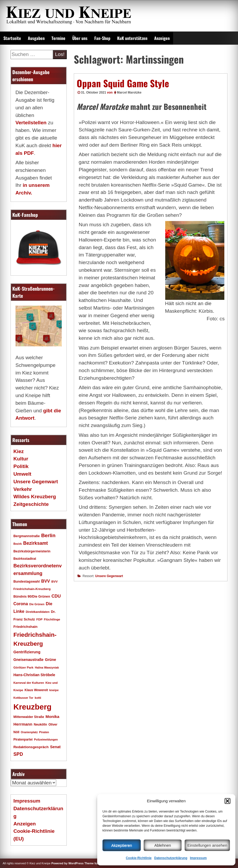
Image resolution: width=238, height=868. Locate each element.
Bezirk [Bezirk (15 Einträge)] (18, 544)
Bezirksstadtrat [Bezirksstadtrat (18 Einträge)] (25, 559)
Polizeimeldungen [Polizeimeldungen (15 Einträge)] (46, 739)
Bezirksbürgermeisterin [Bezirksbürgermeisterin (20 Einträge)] (32, 551)
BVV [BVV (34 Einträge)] (46, 581)
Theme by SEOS (95, 863)
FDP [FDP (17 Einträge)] (39, 619)
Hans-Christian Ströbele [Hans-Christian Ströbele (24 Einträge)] (34, 675)
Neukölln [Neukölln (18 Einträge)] (41, 725)
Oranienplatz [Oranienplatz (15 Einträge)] (29, 732)
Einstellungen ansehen (207, 845)
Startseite (12, 38)
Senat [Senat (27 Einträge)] (55, 747)
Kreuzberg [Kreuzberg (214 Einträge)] (32, 707)
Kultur (21, 459)
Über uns (80, 38)
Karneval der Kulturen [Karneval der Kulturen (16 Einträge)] (29, 683)
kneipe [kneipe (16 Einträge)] (54, 690)
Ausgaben (36, 38)
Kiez (19, 451)
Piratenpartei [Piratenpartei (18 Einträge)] (23, 739)
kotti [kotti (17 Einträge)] (38, 698)
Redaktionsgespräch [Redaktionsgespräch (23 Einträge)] (31, 747)
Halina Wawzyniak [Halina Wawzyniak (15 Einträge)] (47, 667)
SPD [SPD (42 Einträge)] (18, 754)
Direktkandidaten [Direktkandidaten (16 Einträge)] (38, 612)
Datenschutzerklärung (171, 858)
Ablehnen (162, 845)
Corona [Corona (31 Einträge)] (21, 604)
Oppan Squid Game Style (123, 83)
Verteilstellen (31, 123)
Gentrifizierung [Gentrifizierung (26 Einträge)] (27, 652)
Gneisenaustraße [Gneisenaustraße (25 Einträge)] (29, 660)
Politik (21, 466)
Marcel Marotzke (129, 93)
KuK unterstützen (132, 38)
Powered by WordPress (67, 863)
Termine (58, 38)
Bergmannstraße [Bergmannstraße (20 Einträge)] (27, 536)
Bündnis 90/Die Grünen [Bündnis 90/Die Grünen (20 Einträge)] (32, 597)
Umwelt (22, 474)
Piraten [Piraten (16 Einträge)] (44, 732)
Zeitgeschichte (31, 504)
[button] (227, 801)
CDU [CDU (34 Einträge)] (56, 596)
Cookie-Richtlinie (139, 858)
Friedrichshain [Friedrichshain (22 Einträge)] (25, 627)
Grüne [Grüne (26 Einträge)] (51, 660)
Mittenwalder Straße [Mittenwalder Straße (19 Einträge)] (29, 717)
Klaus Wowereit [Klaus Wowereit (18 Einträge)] (36, 690)
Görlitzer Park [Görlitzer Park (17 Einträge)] (23, 667)
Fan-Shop (102, 38)
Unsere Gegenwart (109, 576)
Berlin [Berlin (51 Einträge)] (48, 535)
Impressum (198, 858)
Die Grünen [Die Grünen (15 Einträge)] (37, 604)
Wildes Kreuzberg (35, 497)
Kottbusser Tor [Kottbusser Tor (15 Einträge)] (23, 698)
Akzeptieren (121, 845)
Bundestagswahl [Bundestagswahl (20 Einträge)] (27, 582)
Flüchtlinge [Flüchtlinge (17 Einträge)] (52, 619)
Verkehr (23, 489)
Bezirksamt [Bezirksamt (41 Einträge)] (35, 543)
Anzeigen (162, 38)
